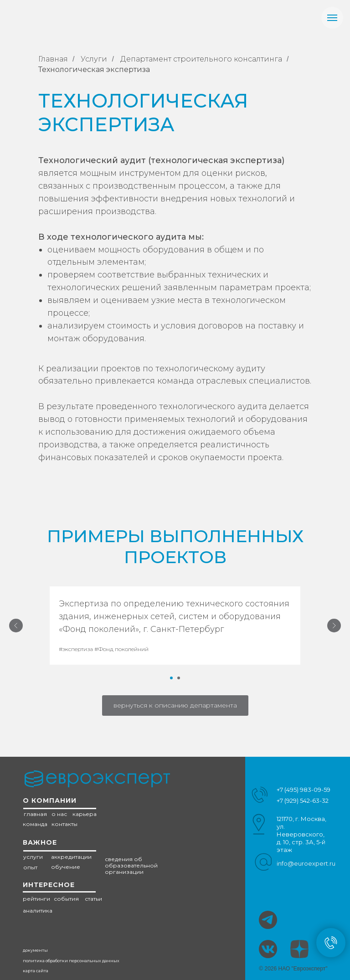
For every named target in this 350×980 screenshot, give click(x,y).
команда (35, 824)
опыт (30, 867)
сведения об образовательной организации (131, 865)
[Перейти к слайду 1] (171, 678)
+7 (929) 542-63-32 (303, 800)
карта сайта (36, 971)
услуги (33, 857)
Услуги (94, 59)
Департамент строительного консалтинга (201, 59)
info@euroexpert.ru (306, 863)
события (66, 899)
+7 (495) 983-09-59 (304, 790)
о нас (59, 814)
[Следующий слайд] (334, 626)
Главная (53, 59)
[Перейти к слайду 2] (179, 678)
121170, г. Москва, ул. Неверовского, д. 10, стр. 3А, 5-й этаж (301, 834)
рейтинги (36, 899)
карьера (85, 814)
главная (35, 814)
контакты (64, 824)
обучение (66, 867)
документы (35, 950)
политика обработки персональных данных (71, 961)
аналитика (38, 911)
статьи (93, 899)
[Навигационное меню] (332, 18)
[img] (268, 949)
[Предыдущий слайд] (16, 626)
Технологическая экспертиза (94, 69)
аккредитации (71, 857)
